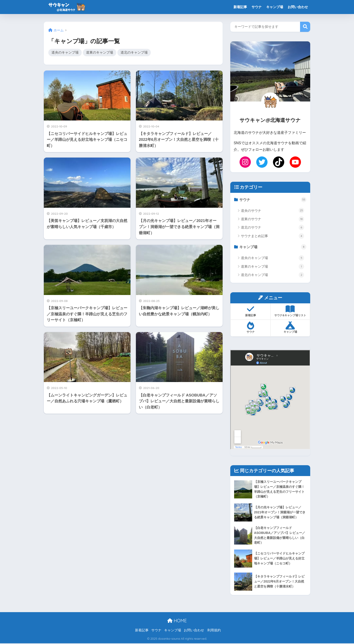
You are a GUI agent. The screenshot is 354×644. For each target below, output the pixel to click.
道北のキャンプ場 (134, 53)
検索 (305, 27)
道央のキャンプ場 (65, 53)
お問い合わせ (298, 7)
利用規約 (214, 631)
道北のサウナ (272, 228)
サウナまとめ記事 (272, 236)
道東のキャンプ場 (100, 53)
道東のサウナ (272, 219)
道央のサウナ (272, 211)
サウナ (257, 7)
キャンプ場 (275, 7)
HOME (177, 621)
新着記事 (240, 7)
